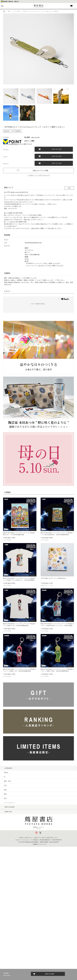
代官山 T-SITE (8, 863)
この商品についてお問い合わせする (38, 175)
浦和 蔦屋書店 (8, 898)
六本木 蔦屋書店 (9, 876)
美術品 (6, 772)
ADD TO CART (56, 149)
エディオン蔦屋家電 (10, 945)
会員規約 (7, 833)
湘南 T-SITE (8, 889)
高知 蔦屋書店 (8, 932)
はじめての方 (8, 811)
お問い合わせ (8, 820)
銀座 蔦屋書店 (8, 872)
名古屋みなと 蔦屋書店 (11, 911)
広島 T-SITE (8, 937)
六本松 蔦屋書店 (9, 941)
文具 (5, 785)
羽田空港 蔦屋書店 (10, 885)
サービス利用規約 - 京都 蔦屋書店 (14, 829)
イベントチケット (9, 803)
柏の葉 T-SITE (8, 893)
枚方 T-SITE (8, 924)
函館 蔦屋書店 (8, 902)
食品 (5, 798)
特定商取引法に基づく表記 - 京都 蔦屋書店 (17, 842)
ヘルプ (6, 816)
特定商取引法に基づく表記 (12, 837)
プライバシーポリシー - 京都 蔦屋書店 (16, 850)
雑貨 (5, 790)
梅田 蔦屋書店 (8, 919)
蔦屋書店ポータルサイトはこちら (38, 955)
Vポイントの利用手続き (11, 144)
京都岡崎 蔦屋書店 (10, 915)
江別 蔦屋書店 (8, 906)
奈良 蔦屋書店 (8, 928)
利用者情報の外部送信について (14, 854)
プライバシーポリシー (11, 846)
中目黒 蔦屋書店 (9, 868)
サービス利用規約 (9, 824)
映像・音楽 (7, 781)
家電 (5, 794)
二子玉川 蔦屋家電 (10, 880)
